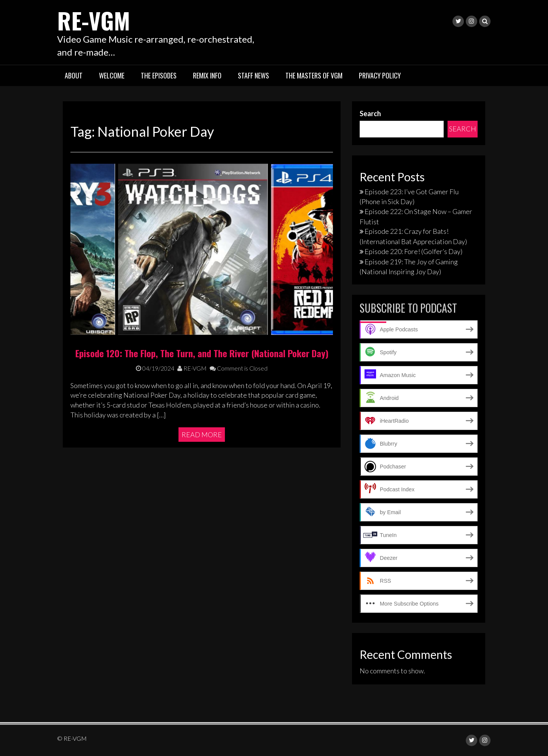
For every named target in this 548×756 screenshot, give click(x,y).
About (74, 75)
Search (370, 113)
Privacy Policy (380, 75)
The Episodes (159, 75)
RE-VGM (94, 20)
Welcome (112, 75)
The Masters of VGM (314, 75)
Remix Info (207, 75)
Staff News (253, 75)
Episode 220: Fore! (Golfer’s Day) (413, 251)
